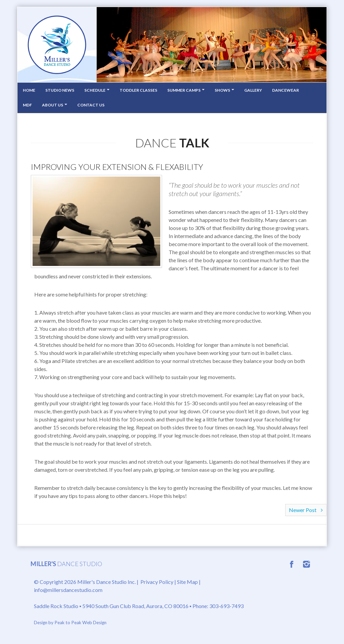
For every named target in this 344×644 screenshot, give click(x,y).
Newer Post (306, 510)
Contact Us (91, 105)
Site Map (187, 582)
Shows (224, 90)
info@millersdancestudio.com (68, 590)
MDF (27, 105)
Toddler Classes (138, 90)
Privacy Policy (157, 582)
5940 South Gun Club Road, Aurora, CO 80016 (135, 606)
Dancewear (286, 90)
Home (29, 90)
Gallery (253, 90)
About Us (55, 105)
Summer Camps (186, 90)
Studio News (60, 90)
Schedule (97, 90)
